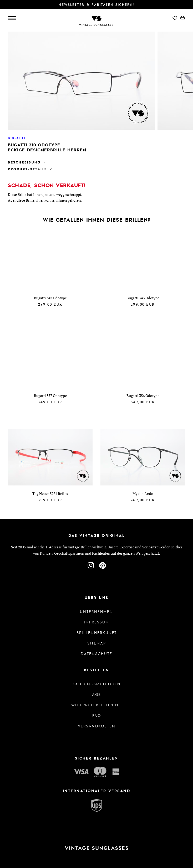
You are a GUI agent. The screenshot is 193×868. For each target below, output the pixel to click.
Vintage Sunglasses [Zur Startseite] (96, 25)
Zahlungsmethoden (96, 684)
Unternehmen (96, 611)
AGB (96, 694)
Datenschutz (96, 653)
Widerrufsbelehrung (96, 705)
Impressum (96, 622)
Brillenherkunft (97, 632)
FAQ (97, 715)
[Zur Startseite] (96, 18)
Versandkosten (97, 726)
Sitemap (97, 643)
